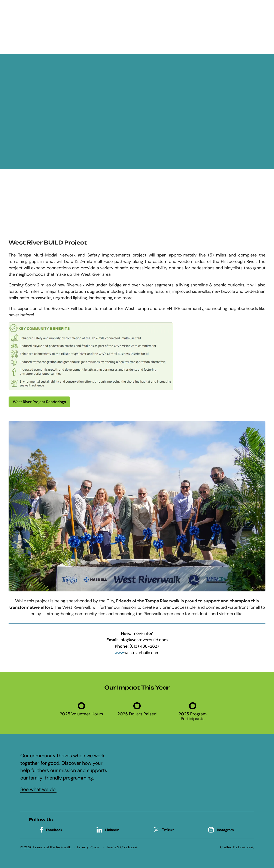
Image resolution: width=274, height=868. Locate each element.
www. (137, 653)
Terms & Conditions (122, 847)
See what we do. (38, 790)
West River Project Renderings (39, 402)
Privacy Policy (88, 847)
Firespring (246, 847)
